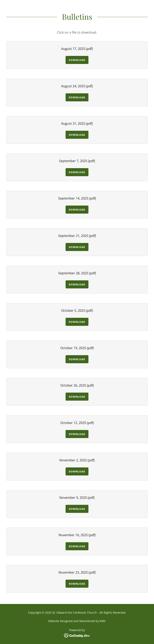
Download (77, 60)
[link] (77, 635)
